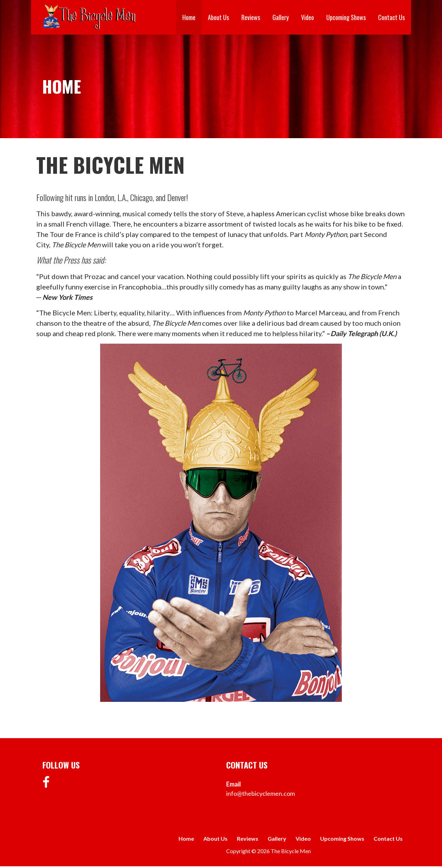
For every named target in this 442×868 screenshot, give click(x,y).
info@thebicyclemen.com (261, 793)
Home (189, 17)
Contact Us (391, 17)
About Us (218, 17)
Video (308, 17)
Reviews (251, 17)
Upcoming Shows (346, 17)
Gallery (281, 17)
